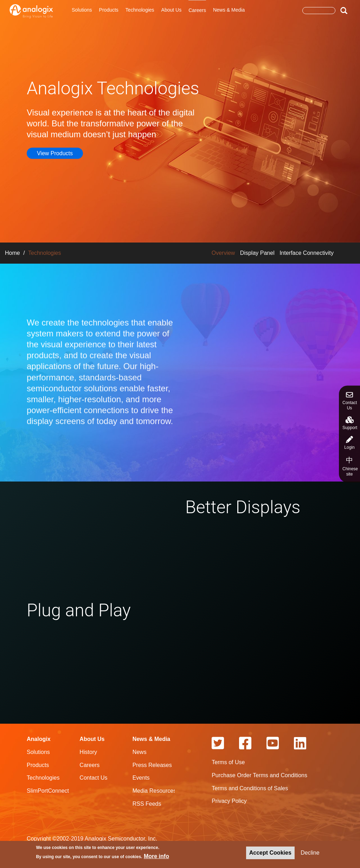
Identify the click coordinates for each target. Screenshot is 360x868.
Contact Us (350, 401)
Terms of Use (228, 762)
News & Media (229, 10)
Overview (223, 253)
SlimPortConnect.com (54, 791)
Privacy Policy (229, 801)
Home (12, 253)
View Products (55, 153)
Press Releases (152, 765)
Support (350, 423)
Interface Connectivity (307, 253)
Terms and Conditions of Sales (250, 788)
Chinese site (350, 466)
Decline (310, 853)
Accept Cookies (270, 853)
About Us (172, 10)
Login (349, 443)
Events (141, 778)
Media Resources (155, 791)
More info (156, 857)
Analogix (39, 739)
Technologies (140, 10)
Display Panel (257, 253)
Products (109, 10)
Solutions (82, 10)
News (140, 752)
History (88, 752)
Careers (197, 10)
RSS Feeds (147, 804)
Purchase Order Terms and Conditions (259, 775)
